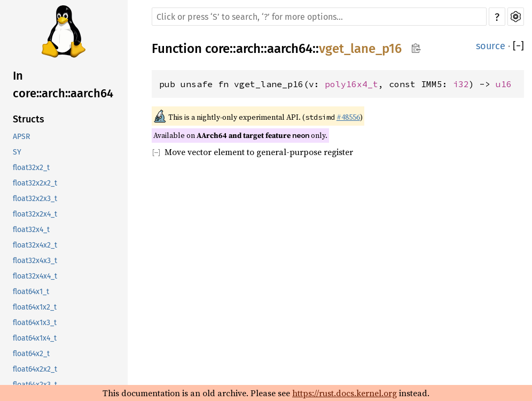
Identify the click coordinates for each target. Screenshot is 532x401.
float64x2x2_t (35, 369)
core (217, 49)
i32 (461, 84)
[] (518, 46)
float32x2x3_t (35, 199)
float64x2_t (31, 354)
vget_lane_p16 (360, 49)
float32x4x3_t (35, 261)
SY (17, 152)
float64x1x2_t (35, 307)
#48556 (348, 117)
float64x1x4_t (35, 338)
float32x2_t (31, 168)
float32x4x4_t (35, 276)
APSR (21, 137)
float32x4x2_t (35, 245)
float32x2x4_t (35, 214)
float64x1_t (31, 292)
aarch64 (290, 49)
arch (248, 49)
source (491, 46)
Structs (29, 119)
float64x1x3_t (35, 323)
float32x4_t (31, 230)
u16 (504, 84)
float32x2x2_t (35, 183)
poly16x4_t (351, 84)
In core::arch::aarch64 (63, 84)
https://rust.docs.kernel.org (345, 393)
